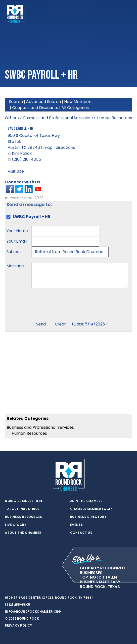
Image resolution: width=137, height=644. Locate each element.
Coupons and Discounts (35, 108)
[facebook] (17, 583)
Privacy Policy (19, 625)
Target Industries (22, 509)
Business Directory (88, 517)
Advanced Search (44, 102)
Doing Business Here (24, 501)
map (48, 147)
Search (16, 102)
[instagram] (27, 583)
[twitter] (7, 583)
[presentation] (69, 305)
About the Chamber (23, 533)
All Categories (75, 108)
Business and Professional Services (40, 427)
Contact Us (81, 533)
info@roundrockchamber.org (33, 612)
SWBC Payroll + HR (21, 129)
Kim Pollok (22, 153)
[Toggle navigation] (128, 13)
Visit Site (16, 171)
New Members (78, 102)
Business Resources (24, 517)
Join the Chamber (87, 501)
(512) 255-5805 (18, 605)
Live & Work (16, 525)
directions (65, 147)
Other (11, 118)
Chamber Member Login (91, 509)
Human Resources (29, 433)
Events (77, 525)
